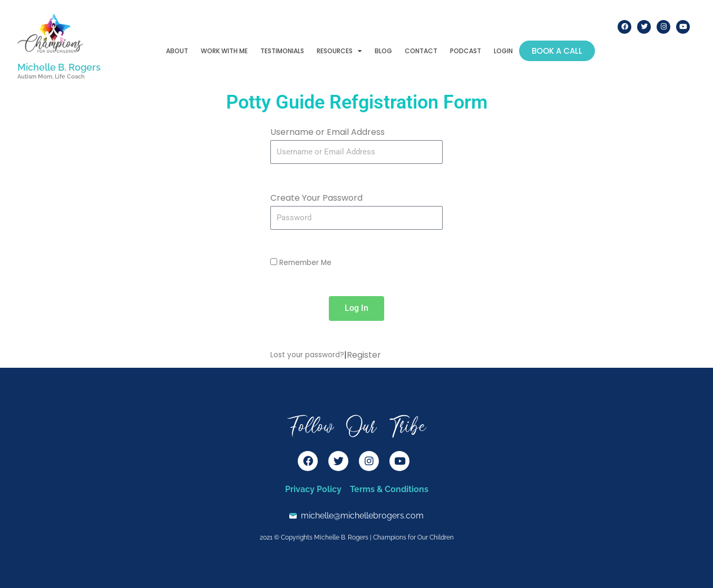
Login (503, 51)
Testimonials (282, 51)
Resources (339, 51)
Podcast (466, 51)
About (177, 51)
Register (364, 355)
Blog (383, 51)
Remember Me (301, 263)
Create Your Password (316, 198)
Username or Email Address (328, 132)
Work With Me (224, 51)
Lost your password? (307, 355)
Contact (421, 51)
